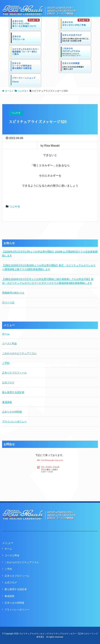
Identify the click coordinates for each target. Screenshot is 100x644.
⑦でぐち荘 (8, 303)
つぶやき (15, 206)
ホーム (6, 334)
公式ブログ (8, 383)
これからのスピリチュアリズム (19, 353)
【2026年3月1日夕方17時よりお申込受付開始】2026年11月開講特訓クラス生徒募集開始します (50, 254)
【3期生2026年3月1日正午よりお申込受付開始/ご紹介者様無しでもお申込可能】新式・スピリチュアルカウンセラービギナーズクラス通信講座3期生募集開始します (48, 281)
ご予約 (6, 363)
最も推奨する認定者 (13, 392)
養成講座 (7, 402)
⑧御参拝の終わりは (13, 293)
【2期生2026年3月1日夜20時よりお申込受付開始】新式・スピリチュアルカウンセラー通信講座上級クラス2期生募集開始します (49, 267)
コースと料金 (9, 343)
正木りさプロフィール (14, 373)
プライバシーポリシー (14, 421)
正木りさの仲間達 (12, 412)
